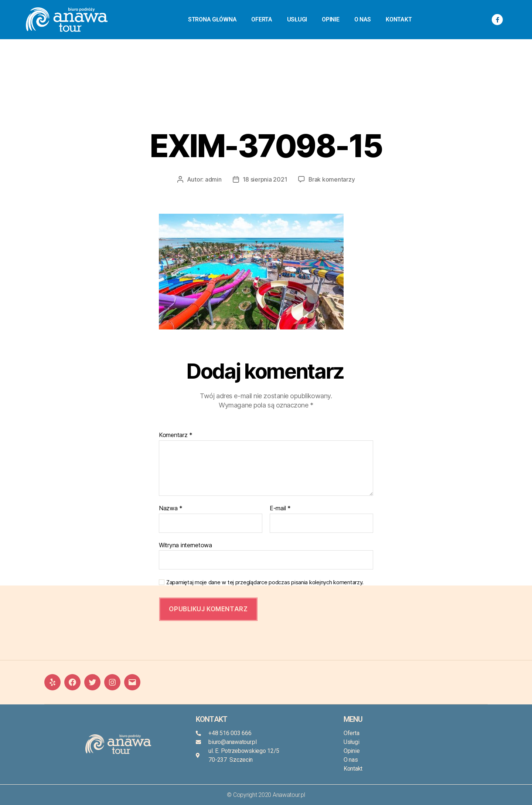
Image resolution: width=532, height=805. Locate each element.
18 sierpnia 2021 (265, 179)
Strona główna (212, 19)
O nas (363, 19)
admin (213, 179)
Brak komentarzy (332, 179)
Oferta (262, 19)
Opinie (330, 19)
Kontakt (399, 19)
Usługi (297, 19)
